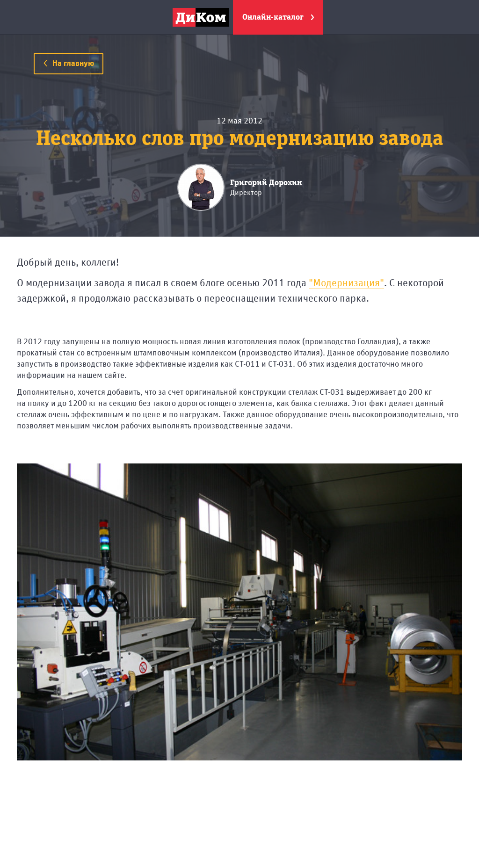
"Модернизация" (346, 283)
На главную (69, 64)
